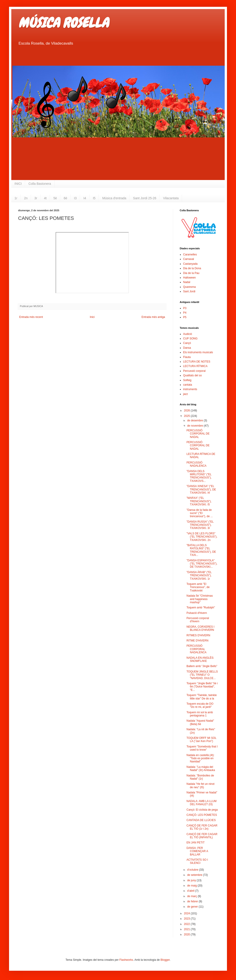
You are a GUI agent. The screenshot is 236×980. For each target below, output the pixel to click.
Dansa (187, 348)
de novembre (195, 426)
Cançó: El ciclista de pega (202, 810)
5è (55, 198)
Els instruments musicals (198, 352)
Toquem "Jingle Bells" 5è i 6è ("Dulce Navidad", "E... (202, 687)
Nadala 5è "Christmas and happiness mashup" (200, 599)
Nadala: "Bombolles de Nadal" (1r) (200, 777)
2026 (187, 411)
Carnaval (189, 259)
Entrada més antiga (153, 317)
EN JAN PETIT (196, 843)
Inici (92, 317)
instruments (190, 389)
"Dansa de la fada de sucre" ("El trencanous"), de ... (200, 513)
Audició (188, 334)
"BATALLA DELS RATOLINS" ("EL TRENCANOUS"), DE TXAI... (201, 550)
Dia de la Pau (191, 273)
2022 (187, 924)
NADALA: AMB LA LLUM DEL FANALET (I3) (202, 803)
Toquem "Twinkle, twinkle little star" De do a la (202, 697)
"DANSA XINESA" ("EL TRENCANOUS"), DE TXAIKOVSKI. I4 (201, 489)
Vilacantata (171, 198)
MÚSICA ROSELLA (63, 23)
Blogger (165, 960)
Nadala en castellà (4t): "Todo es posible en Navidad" (200, 758)
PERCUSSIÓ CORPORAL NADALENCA (196, 649)
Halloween (189, 278)
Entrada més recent (31, 317)
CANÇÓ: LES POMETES (202, 815)
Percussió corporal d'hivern (198, 620)
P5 (185, 317)
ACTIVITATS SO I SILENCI (197, 861)
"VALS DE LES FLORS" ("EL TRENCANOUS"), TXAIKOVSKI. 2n (202, 537)
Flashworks (126, 960)
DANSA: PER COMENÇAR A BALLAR (197, 851)
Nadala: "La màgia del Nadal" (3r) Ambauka (201, 769)
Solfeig (187, 380)
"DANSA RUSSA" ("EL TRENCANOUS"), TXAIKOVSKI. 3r (200, 525)
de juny (192, 880)
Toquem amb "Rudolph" (201, 608)
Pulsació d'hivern (197, 613)
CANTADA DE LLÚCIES (201, 820)
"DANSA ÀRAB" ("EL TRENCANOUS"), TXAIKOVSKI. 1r (199, 575)
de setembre (195, 875)
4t (45, 198)
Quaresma (189, 287)
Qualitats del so (192, 375)
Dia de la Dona (192, 268)
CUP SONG (190, 339)
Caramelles (190, 255)
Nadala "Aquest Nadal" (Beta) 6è (200, 722)
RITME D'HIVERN (197, 641)
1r (16, 198)
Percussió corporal (194, 371)
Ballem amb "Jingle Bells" (202, 666)
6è (66, 198)
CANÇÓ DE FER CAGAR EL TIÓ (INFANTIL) (202, 836)
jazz (185, 394)
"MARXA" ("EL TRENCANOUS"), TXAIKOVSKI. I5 (199, 501)
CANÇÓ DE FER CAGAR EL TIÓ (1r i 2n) (202, 827)
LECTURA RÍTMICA (195, 366)
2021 (187, 929)
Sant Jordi (189, 291)
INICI (18, 184)
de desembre (195, 420)
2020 (187, 934)
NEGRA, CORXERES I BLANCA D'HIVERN (200, 628)
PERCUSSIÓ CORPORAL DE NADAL (198, 434)
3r (36, 198)
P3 (185, 308)
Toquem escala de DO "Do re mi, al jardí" (200, 705)
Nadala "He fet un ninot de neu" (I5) (201, 785)
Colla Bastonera (40, 184)
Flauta (187, 357)
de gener (193, 907)
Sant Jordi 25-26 (145, 198)
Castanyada (190, 264)
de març (192, 896)
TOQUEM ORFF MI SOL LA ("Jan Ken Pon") (201, 740)
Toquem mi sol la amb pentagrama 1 (200, 714)
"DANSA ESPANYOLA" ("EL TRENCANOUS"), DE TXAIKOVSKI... (202, 564)
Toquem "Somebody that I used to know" (202, 748)
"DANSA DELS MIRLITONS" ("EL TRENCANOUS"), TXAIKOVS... (199, 476)
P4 (185, 313)
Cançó (187, 343)
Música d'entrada (114, 198)
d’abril (191, 891)
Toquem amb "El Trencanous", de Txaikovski (198, 587)
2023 (187, 919)
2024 (187, 913)
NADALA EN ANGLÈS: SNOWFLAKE (200, 659)
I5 (94, 198)
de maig (192, 886)
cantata (188, 385)
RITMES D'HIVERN (198, 635)
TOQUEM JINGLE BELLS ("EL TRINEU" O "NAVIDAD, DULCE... (202, 675)
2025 (187, 416)
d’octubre (193, 870)
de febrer (193, 901)
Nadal (187, 282)
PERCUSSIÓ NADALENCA (196, 464)
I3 (75, 198)
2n (26, 198)
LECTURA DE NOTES (197, 362)
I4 (85, 198)
